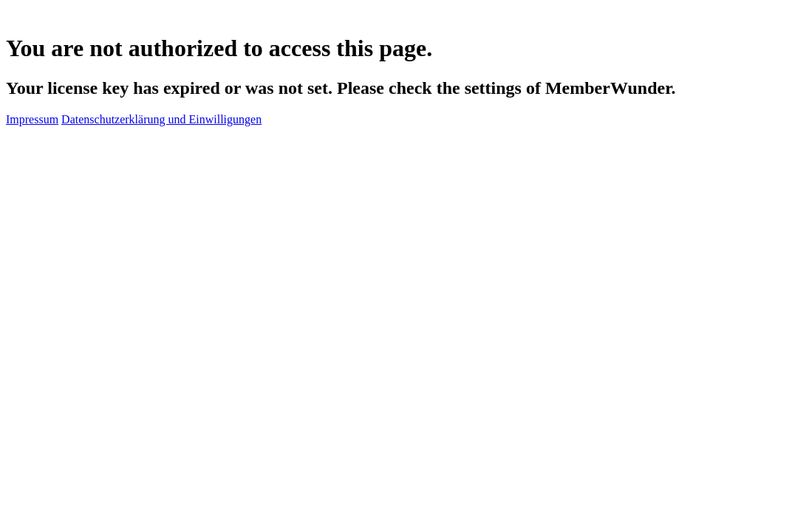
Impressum (32, 119)
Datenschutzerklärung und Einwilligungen (161, 119)
